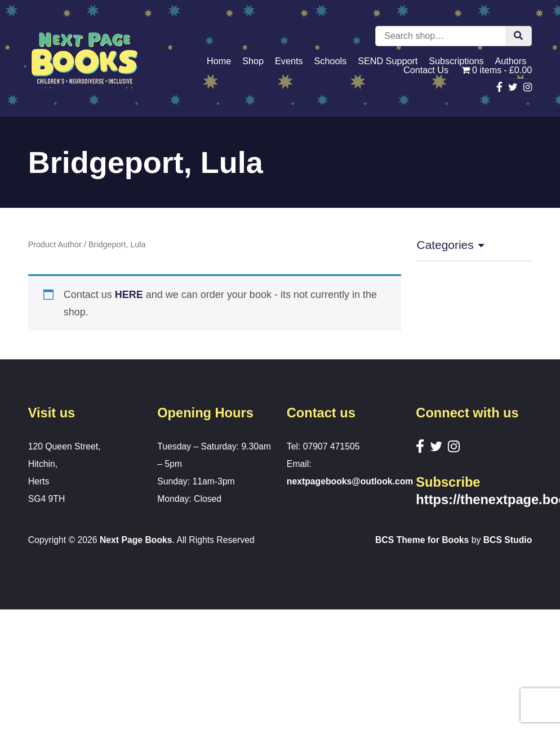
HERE (129, 295)
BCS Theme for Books (422, 540)
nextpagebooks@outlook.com (350, 481)
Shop (253, 61)
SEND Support (388, 61)
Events (289, 61)
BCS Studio (508, 540)
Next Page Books (136, 540)
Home (219, 61)
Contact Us (426, 70)
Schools (331, 61)
